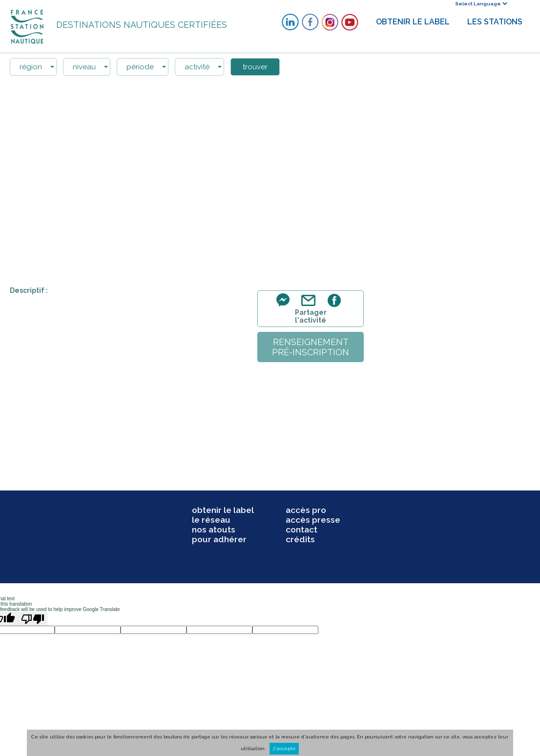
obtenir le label (223, 510)
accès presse (313, 520)
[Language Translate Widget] (481, 4)
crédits (300, 539)
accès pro (306, 510)
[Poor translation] (33, 619)
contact (301, 530)
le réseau (211, 520)
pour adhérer (219, 539)
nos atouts (214, 530)
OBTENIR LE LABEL (413, 22)
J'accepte (284, 748)
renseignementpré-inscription (311, 347)
